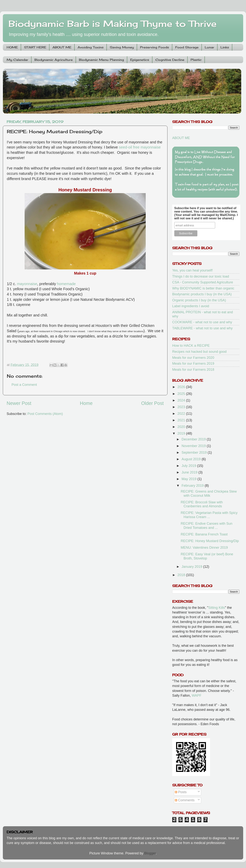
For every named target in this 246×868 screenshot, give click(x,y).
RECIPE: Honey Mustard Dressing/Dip (210, 541)
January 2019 (192, 567)
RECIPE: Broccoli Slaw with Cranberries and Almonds (202, 504)
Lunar (209, 47)
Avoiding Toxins (91, 47)
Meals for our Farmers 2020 (193, 358)
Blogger (150, 853)
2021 (182, 420)
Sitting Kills (217, 608)
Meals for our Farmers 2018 (193, 370)
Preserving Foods (155, 47)
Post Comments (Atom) (45, 414)
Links (225, 47)
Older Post (152, 403)
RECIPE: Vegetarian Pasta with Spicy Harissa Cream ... (209, 515)
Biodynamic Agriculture (54, 60)
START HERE (35, 47)
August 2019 (192, 459)
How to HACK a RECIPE (191, 346)
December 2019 (194, 439)
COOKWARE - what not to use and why (202, 322)
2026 (182, 387)
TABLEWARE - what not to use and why (202, 328)
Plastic (196, 60)
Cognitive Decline (170, 60)
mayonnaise (27, 284)
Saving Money (122, 47)
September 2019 (195, 453)
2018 (182, 575)
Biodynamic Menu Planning (101, 60)
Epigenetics (140, 60)
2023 (182, 407)
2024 (182, 400)
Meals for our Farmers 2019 (193, 364)
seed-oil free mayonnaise (140, 147)
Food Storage (187, 47)
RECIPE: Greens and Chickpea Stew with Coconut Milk (209, 494)
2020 (182, 427)
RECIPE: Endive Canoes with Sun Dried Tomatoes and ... (207, 526)
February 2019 (193, 486)
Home (86, 403)
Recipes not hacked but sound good (199, 352)
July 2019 (189, 466)
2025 (182, 394)
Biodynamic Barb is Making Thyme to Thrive (113, 24)
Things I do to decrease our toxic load (201, 276)
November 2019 (194, 446)
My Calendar (17, 60)
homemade (66, 284)
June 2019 (190, 472)
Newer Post (19, 403)
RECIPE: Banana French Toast (204, 534)
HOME (12, 47)
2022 (182, 414)
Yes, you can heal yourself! (192, 270)
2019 (182, 433)
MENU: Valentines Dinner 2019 (204, 548)
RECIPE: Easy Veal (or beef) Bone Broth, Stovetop (207, 556)
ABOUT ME (62, 47)
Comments (185, 800)
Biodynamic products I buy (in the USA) (202, 294)
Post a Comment (24, 385)
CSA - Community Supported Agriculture (203, 282)
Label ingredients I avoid (191, 306)
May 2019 (189, 479)
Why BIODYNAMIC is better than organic (203, 288)
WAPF (197, 695)
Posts (181, 792)
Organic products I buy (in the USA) (199, 300)
